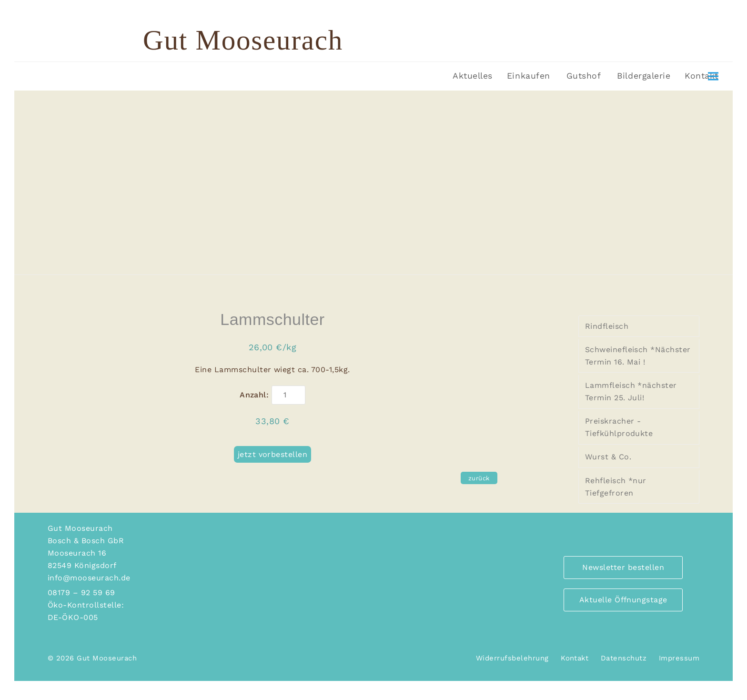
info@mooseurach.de (89, 578)
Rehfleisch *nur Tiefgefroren (616, 487)
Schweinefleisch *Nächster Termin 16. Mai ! (638, 356)
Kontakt (575, 658)
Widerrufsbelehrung (512, 658)
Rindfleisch (607, 326)
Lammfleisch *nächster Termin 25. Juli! (631, 391)
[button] (713, 76)
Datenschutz (624, 658)
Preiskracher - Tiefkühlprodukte (619, 427)
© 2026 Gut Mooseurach (92, 658)
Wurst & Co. (608, 457)
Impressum (679, 658)
